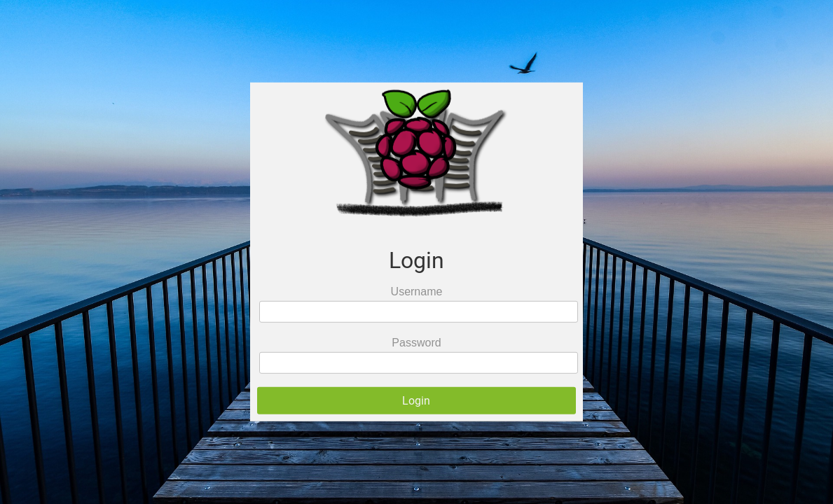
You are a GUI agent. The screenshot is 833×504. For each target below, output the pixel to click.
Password (416, 343)
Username (417, 292)
